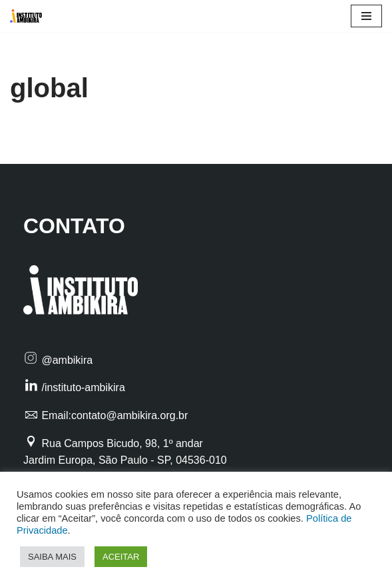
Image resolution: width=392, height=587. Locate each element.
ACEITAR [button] (121, 557)
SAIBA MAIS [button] (52, 557)
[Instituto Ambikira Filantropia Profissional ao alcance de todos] (29, 16)
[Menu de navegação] (366, 16)
